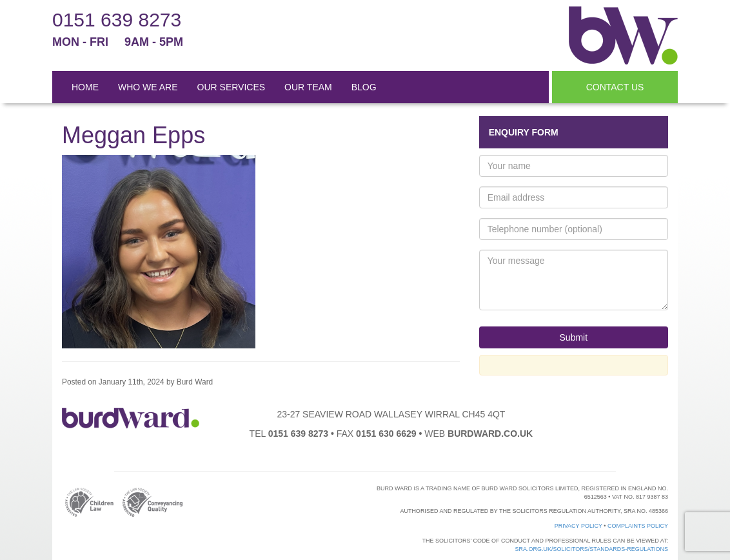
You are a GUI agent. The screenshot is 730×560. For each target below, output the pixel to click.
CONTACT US (615, 87)
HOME (85, 87)
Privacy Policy (578, 526)
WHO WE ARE (148, 87)
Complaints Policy (638, 526)
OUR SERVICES (232, 87)
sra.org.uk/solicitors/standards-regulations (591, 549)
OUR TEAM (308, 87)
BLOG (364, 87)
